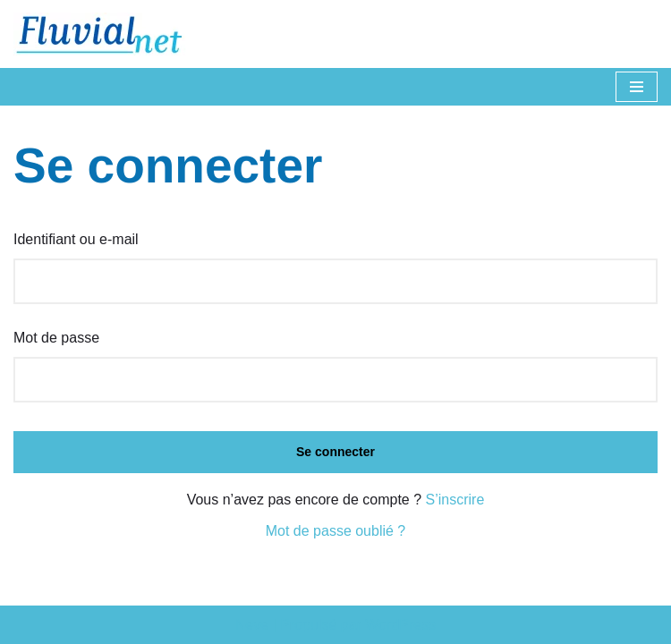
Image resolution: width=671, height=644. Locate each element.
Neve (252, 625)
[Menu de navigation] (637, 87)
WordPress (400, 625)
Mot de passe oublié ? (336, 531)
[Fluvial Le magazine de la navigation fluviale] (107, 34)
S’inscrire (455, 500)
